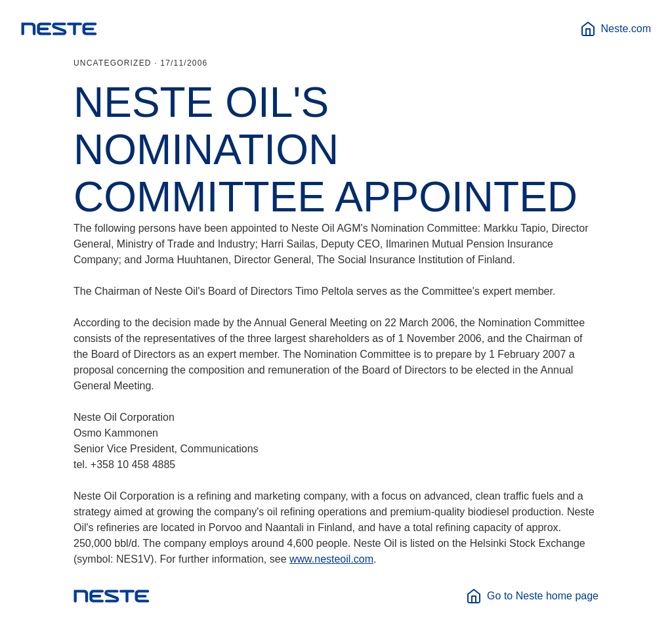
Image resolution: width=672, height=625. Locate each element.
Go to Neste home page (532, 596)
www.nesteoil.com (331, 559)
